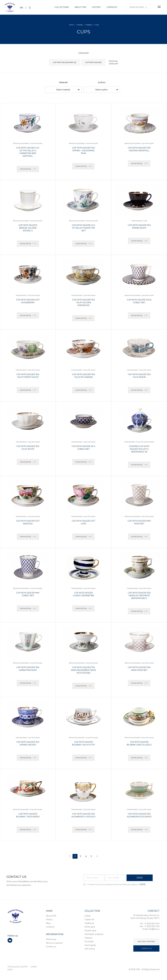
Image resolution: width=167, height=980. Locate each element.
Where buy (51, 939)
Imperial (88, 938)
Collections (62, 7)
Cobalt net (89, 920)
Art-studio (89, 942)
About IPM (80, 7)
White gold (90, 927)
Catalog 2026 (138, 7)
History (96, 7)
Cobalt (87, 916)
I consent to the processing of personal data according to (114, 884)
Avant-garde (90, 945)
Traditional (89, 923)
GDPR (142, 884)
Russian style (90, 931)
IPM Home (90, 949)
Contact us (51, 947)
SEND (140, 878)
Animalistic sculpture (94, 934)
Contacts (112, 7)
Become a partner (54, 943)
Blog (48, 923)
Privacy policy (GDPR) (18, 967)
